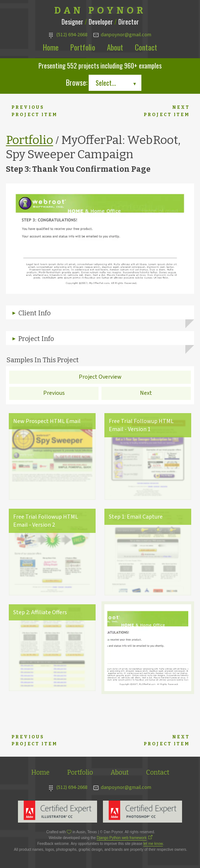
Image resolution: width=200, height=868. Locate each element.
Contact (146, 47)
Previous (54, 393)
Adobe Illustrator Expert (58, 812)
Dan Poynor (100, 11)
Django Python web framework (122, 838)
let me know (153, 844)
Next (146, 393)
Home (51, 47)
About (115, 47)
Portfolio (83, 47)
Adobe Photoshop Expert (142, 812)
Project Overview (100, 377)
